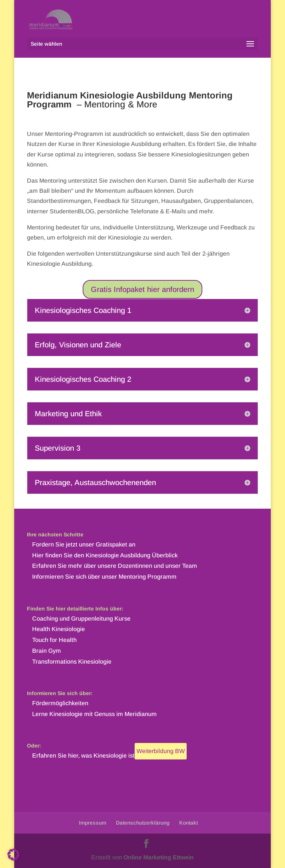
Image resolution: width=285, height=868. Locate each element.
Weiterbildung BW (161, 751)
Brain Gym (47, 651)
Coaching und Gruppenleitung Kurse (81, 619)
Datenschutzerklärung (143, 823)
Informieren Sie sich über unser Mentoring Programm (104, 577)
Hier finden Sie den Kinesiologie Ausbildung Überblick (105, 555)
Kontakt (189, 823)
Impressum (93, 823)
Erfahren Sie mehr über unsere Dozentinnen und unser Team (115, 566)
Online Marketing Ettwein (159, 857)
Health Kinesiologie (59, 629)
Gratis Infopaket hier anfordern (142, 289)
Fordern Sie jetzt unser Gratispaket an (84, 544)
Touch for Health (54, 640)
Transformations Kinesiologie (72, 662)
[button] (13, 855)
